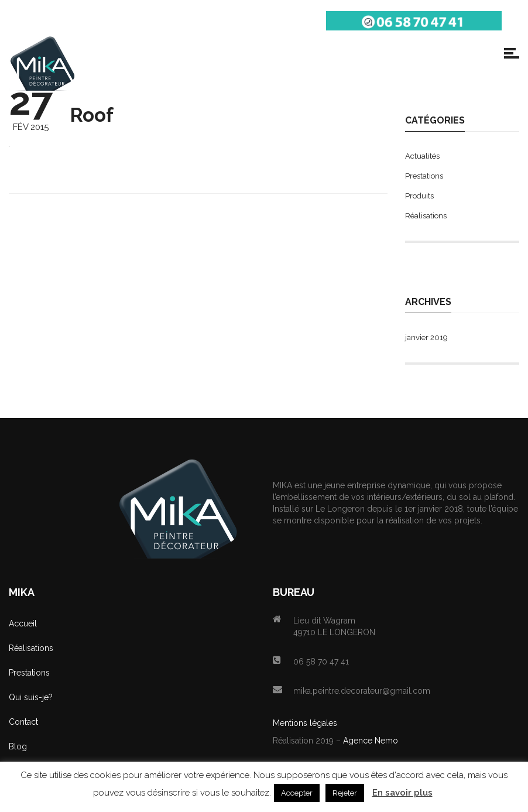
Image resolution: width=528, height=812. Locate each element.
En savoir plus (402, 793)
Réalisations (426, 216)
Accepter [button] (297, 793)
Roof (92, 115)
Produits (419, 196)
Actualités (422, 156)
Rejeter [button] (345, 793)
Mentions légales (305, 723)
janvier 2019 (426, 338)
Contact (23, 722)
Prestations (424, 176)
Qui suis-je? (31, 697)
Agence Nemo (371, 741)
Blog (18, 746)
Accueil (23, 623)
